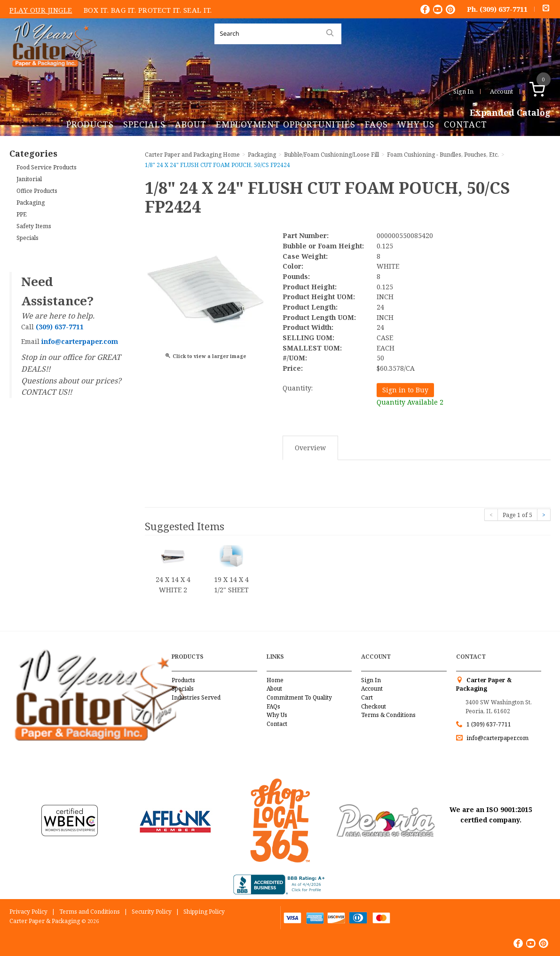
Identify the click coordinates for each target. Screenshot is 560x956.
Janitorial (29, 179)
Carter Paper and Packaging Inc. (52, 75)
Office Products (37, 191)
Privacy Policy (28, 912)
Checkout (374, 706)
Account (501, 91)
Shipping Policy (204, 912)
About (191, 124)
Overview (310, 448)
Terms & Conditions (388, 715)
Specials (144, 124)
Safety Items (34, 226)
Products (90, 124)
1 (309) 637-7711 (489, 724)
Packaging (31, 203)
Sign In (463, 91)
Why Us (416, 124)
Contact (465, 124)
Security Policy (152, 912)
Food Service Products (47, 167)
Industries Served (196, 697)
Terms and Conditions (90, 912)
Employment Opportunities (286, 124)
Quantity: (298, 388)
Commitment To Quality (299, 697)
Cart (367, 697)
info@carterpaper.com (497, 738)
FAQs (376, 124)
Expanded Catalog (510, 113)
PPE (22, 214)
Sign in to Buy (405, 390)
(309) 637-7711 (504, 9)
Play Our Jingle (41, 10)
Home (275, 680)
